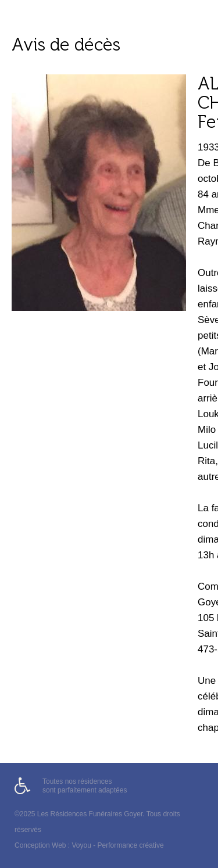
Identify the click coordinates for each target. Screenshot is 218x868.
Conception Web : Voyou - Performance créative (89, 845)
